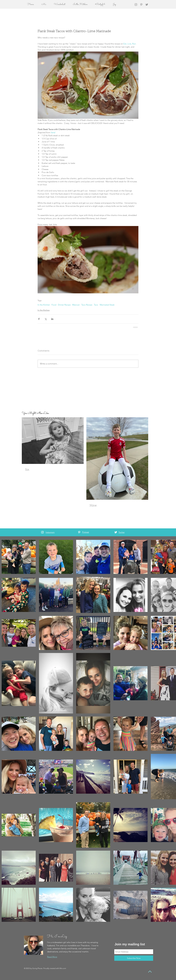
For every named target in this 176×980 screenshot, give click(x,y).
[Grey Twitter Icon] (147, 5)
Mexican (76, 305)
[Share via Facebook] (39, 319)
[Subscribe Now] (134, 958)
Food (54, 305)
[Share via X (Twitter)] (46, 319)
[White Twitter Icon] (116, 532)
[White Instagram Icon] (42, 532)
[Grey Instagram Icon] (136, 5)
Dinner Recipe (64, 305)
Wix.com (63, 968)
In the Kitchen (44, 305)
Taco (96, 305)
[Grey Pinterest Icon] (141, 5)
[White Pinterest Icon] (79, 532)
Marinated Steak (107, 305)
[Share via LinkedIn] (52, 319)
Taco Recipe (87, 305)
